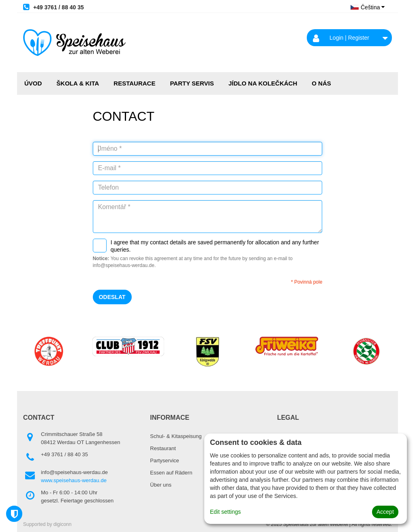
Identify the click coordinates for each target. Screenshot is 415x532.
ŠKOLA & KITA (78, 83)
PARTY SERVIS (192, 83)
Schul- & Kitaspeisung (176, 436)
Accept (385, 512)
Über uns (161, 485)
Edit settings (225, 512)
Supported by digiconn (47, 524)
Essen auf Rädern (171, 473)
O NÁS (321, 83)
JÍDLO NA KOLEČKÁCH (263, 83)
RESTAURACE (134, 83)
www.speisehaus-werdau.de (74, 480)
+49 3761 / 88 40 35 (53, 7)
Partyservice (165, 460)
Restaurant (163, 448)
